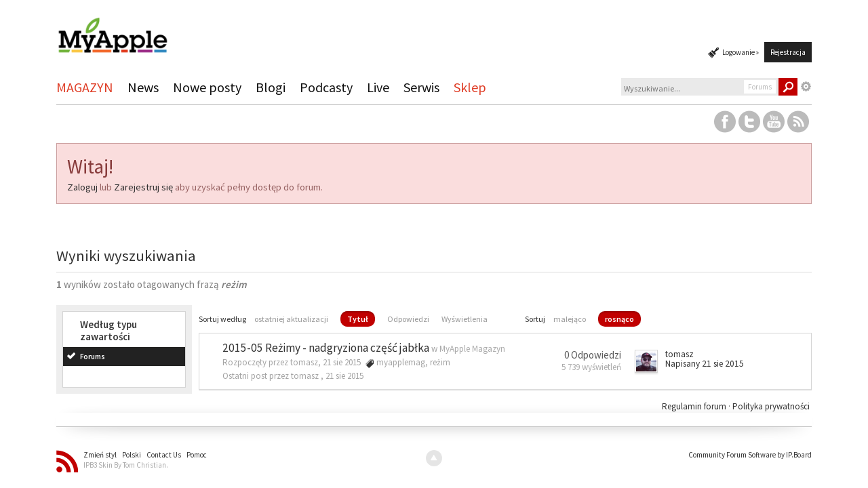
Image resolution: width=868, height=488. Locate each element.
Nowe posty (207, 87)
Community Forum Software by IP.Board (750, 455)
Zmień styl (100, 455)
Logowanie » (741, 52)
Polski (132, 455)
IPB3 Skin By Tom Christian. (126, 465)
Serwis (421, 87)
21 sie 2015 (344, 376)
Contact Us (164, 455)
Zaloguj (82, 187)
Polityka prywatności (771, 406)
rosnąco (619, 319)
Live (378, 87)
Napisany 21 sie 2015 (705, 364)
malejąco (570, 319)
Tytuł (358, 319)
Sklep (470, 87)
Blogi (271, 87)
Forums (93, 357)
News (143, 87)
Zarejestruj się (143, 187)
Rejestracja (788, 52)
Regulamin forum (695, 406)
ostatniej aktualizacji (291, 319)
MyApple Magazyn (472, 349)
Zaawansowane (806, 87)
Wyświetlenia (465, 319)
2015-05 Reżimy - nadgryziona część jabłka (326, 348)
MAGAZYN (85, 87)
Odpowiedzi (408, 319)
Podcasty (326, 87)
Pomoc (197, 455)
